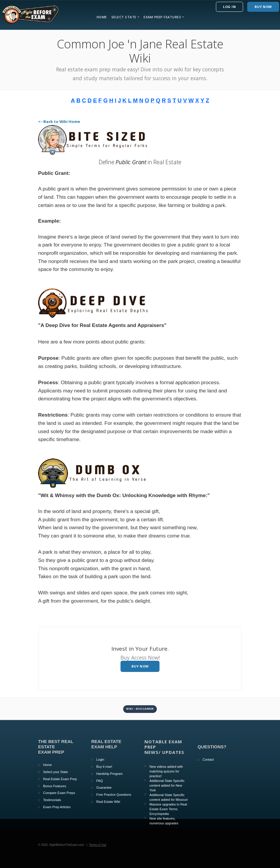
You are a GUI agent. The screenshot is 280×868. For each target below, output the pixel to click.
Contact (208, 759)
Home (102, 17)
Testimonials (52, 800)
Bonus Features (55, 786)
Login (100, 759)
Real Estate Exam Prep (60, 779)
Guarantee (104, 788)
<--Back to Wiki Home (59, 121)
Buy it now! (104, 767)
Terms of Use (98, 845)
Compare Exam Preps (59, 793)
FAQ (100, 781)
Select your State (56, 772)
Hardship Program (109, 774)
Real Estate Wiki (108, 802)
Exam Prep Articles (57, 807)
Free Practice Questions (114, 795)
